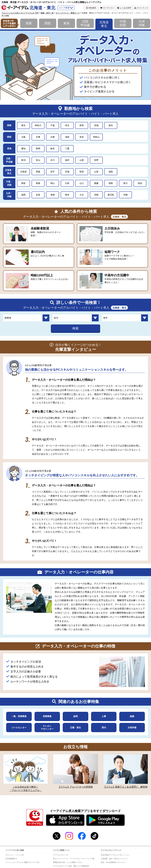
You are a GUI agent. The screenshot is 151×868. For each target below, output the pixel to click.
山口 (82, 183)
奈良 (82, 137)
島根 (38, 183)
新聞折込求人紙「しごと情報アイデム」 (68, 862)
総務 (132, 716)
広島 (67, 183)
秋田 (82, 172)
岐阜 (53, 148)
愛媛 (96, 183)
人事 (104, 716)
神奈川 (38, 125)
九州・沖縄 (9, 195)
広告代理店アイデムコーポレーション (115, 855)
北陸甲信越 (85, 23)
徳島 (111, 183)
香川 (125, 183)
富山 (38, 160)
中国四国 (123, 23)
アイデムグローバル (61, 855)
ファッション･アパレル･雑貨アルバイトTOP (22, 862)
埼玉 (67, 125)
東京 (23, 125)
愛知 (23, 148)
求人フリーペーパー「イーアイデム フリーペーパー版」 (74, 859)
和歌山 (96, 137)
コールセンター (19, 728)
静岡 (38, 148)
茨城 (96, 125)
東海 (66, 23)
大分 (82, 195)
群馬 (82, 125)
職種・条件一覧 (47, 13)
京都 (53, 137)
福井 (67, 160)
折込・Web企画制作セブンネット (113, 862)
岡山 (53, 183)
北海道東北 (104, 24)
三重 (67, 148)
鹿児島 (111, 195)
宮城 (67, 172)
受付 (104, 728)
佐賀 (38, 195)
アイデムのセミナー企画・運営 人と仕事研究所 (71, 866)
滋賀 (67, 137)
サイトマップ (141, 8)
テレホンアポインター (47, 728)
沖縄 (125, 195)
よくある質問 (124, 8)
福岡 (23, 195)
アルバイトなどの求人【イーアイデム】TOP (20, 13)
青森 (38, 172)
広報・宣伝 (75, 728)
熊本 (67, 195)
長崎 (53, 195)
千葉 (53, 125)
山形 (96, 172)
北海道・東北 (9, 172)
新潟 (23, 160)
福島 (111, 172)
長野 (96, 160)
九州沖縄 (142, 23)
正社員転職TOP (11, 859)
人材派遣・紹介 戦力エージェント (114, 859)
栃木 (111, 125)
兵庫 (38, 137)
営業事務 (47, 716)
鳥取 (23, 183)
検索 (75, 328)
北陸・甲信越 (9, 160)
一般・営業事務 (19, 716)
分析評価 (132, 728)
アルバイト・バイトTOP (15, 855)
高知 (140, 183)
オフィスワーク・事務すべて (68, 13)
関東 (29, 23)
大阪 (23, 137)
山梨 (82, 160)
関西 (48, 23)
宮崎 (96, 195)
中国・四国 (9, 183)
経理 (75, 716)
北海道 (23, 172)
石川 (53, 160)
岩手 (53, 172)
